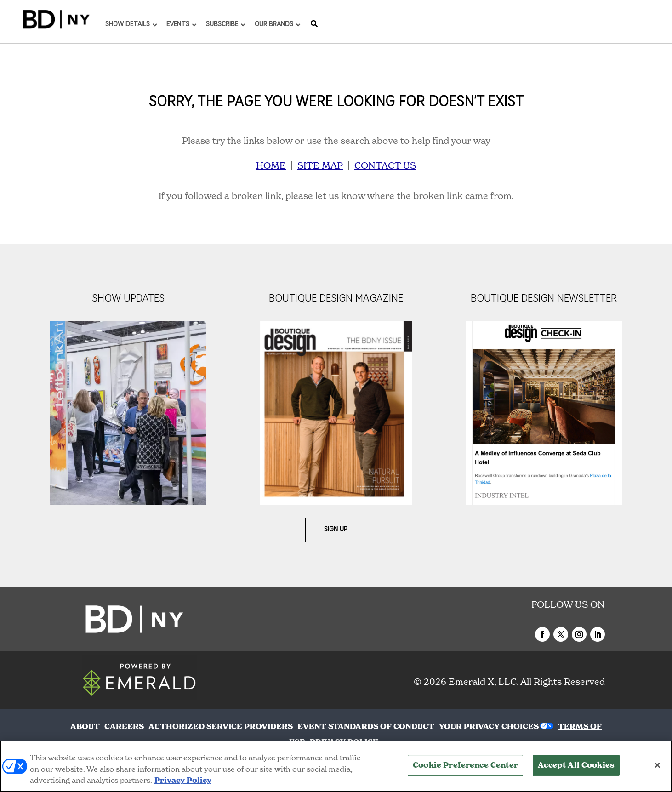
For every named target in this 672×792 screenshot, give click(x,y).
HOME (271, 165)
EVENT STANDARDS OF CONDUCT (366, 726)
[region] (336, 766)
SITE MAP (320, 165)
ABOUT (85, 726)
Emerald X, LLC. (484, 682)
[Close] (657, 765)
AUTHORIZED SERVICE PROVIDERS (221, 726)
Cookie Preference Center (465, 766)
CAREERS (124, 726)
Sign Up (336, 530)
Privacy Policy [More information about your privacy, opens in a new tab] (183, 780)
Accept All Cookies (576, 766)
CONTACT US (385, 165)
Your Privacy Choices (489, 726)
